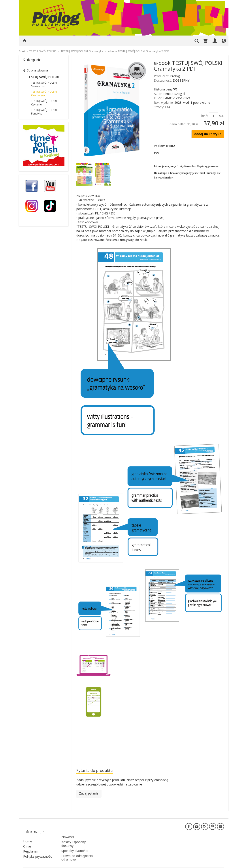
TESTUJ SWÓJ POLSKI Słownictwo (44, 84)
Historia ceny (165, 89)
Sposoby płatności (74, 842)
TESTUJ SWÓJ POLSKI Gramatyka (44, 93)
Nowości (68, 828)
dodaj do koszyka (208, 134)
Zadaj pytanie (89, 794)
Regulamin (31, 845)
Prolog (175, 76)
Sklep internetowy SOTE (209, 863)
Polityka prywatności (38, 850)
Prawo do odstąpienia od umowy (77, 849)
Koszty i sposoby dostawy (74, 835)
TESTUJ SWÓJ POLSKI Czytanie (44, 103)
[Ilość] (213, 116)
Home (28, 835)
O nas (27, 840)
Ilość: (204, 116)
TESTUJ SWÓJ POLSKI (43, 77)
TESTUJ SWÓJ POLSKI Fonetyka (44, 112)
